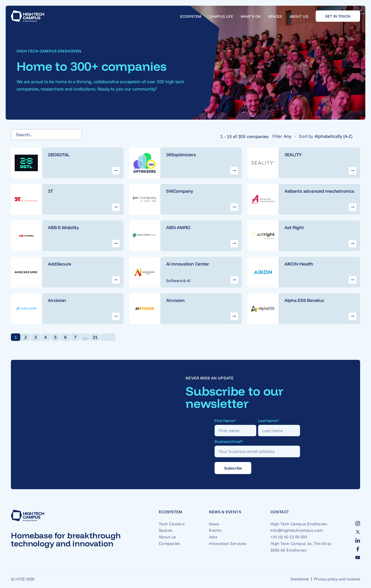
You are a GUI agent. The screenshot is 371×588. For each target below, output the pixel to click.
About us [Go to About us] (299, 16)
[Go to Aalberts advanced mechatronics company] (304, 199)
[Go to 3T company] (67, 199)
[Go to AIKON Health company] (304, 272)
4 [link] (46, 337)
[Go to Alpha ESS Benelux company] (304, 309)
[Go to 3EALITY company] (304, 163)
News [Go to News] (214, 524)
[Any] (289, 136)
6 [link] (65, 337)
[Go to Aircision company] (67, 309)
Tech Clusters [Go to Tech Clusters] (172, 524)
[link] (108, 337)
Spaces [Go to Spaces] (275, 16)
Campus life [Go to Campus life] (221, 16)
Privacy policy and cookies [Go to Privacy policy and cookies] (337, 579)
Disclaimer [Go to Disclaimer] (300, 579)
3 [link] (36, 337)
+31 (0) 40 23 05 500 (289, 537)
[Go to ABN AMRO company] (185, 236)
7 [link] (75, 337)
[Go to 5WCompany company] (185, 199)
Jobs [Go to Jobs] (213, 537)
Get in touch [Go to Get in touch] (338, 16)
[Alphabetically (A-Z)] (335, 136)
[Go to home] (28, 16)
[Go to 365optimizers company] (185, 163)
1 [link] (16, 337)
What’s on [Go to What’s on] (251, 16)
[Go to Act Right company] (304, 236)
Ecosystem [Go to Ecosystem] (191, 16)
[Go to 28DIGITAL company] (67, 163)
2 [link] (26, 337)
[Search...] (46, 135)
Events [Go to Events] (215, 530)
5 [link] (55, 337)
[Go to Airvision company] (185, 309)
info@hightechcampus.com (297, 530)
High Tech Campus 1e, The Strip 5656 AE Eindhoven (301, 547)
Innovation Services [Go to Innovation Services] (228, 543)
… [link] (85, 337)
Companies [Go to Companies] (169, 543)
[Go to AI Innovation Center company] (185, 272)
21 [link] (95, 337)
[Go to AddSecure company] (67, 272)
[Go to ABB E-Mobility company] (67, 236)
